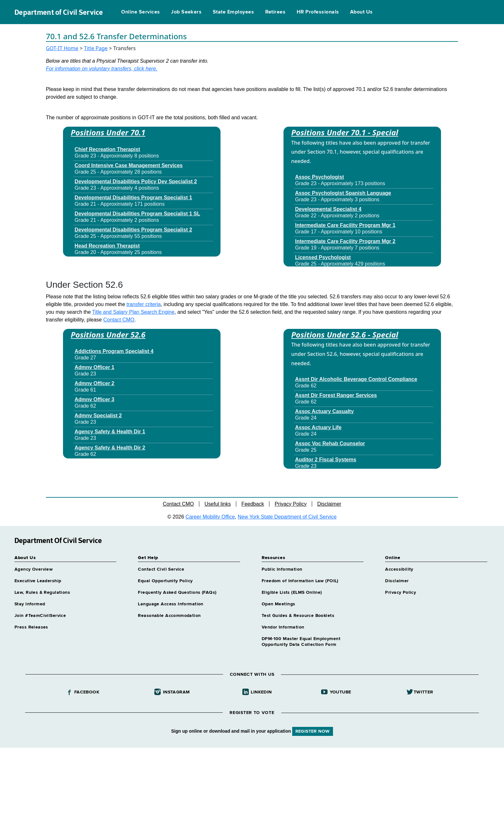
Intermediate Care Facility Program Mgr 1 (345, 225)
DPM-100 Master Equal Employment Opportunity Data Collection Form (301, 642)
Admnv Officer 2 (94, 383)
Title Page (96, 48)
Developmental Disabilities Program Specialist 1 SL (137, 214)
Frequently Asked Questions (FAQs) (177, 592)
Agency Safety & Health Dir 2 (110, 448)
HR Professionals (318, 12)
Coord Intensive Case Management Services (129, 165)
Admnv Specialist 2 (98, 416)
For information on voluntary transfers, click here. (102, 69)
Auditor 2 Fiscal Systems (326, 460)
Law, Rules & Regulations (42, 592)
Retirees (275, 12)
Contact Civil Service (161, 569)
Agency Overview (34, 569)
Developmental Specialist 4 (328, 209)
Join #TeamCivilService (40, 616)
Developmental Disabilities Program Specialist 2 (133, 230)
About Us (361, 12)
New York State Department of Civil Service (287, 517)
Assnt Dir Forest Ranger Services (336, 395)
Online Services (140, 12)
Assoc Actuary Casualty (324, 411)
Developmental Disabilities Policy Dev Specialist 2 (136, 181)
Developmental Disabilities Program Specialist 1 (133, 198)
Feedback (253, 504)
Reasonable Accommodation (169, 616)
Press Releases (31, 627)
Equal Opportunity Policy (165, 581)
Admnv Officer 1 (94, 367)
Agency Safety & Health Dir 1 (110, 432)
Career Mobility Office (210, 517)
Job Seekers (186, 12)
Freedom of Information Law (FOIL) (300, 581)
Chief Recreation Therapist (107, 149)
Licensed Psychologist (323, 257)
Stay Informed (30, 604)
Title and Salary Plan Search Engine (133, 312)
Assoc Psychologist (319, 177)
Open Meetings (278, 604)
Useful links (218, 504)
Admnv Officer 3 (94, 399)
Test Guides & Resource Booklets (298, 616)
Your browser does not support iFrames (252, 780)
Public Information (282, 569)
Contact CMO (119, 320)
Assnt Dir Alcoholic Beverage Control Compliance (356, 379)
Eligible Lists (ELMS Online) (292, 592)
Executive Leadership (38, 581)
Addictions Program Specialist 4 (114, 351)
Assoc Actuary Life (318, 427)
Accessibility (399, 569)
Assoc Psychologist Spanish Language (343, 193)
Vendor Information (283, 627)
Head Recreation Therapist (107, 246)
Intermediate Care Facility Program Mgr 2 (345, 241)
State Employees (233, 12)
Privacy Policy (291, 504)
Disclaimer (329, 504)
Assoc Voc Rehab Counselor (330, 443)
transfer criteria (144, 304)
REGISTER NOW (313, 731)
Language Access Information (171, 604)
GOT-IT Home (62, 48)
